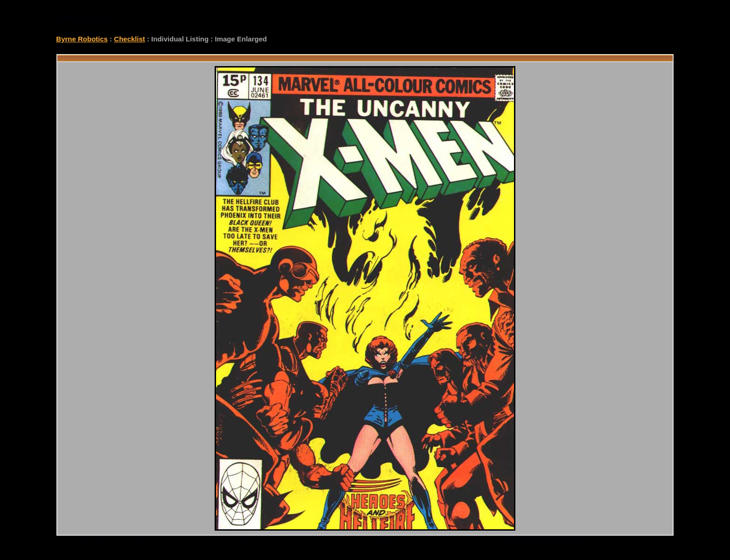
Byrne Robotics (82, 39)
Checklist (130, 39)
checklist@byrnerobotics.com (543, 540)
